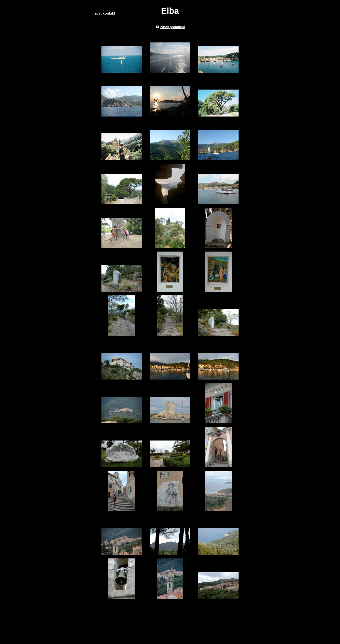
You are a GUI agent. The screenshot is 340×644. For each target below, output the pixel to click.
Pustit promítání (172, 27)
